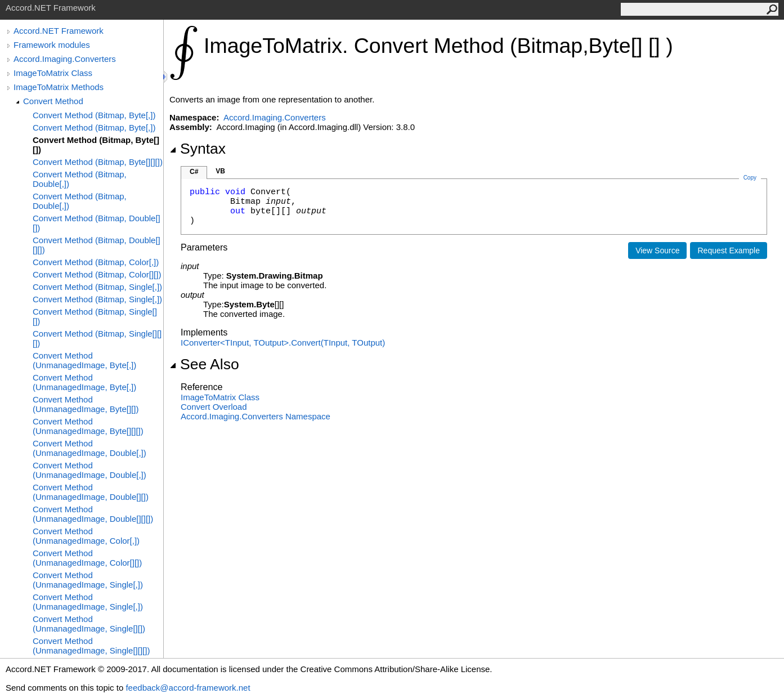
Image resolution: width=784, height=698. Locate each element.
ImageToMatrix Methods (59, 87)
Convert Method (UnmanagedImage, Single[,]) (88, 580)
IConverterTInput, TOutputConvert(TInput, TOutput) (283, 343)
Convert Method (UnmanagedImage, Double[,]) (89, 448)
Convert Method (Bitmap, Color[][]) (97, 274)
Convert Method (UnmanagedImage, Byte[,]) (84, 360)
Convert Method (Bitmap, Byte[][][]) (98, 162)
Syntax (198, 149)
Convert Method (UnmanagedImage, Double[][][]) (93, 514)
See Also (204, 364)
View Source (657, 250)
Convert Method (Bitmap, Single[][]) (95, 316)
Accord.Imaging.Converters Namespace (256, 416)
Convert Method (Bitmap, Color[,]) (96, 262)
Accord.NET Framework (59, 31)
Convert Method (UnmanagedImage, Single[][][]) (91, 646)
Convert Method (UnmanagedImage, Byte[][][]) (88, 426)
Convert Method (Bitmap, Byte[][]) (96, 145)
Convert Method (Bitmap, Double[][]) (97, 223)
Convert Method (53, 101)
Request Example (729, 250)
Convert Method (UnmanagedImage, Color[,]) (86, 536)
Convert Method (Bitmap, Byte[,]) (94, 115)
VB (220, 171)
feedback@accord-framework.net (188, 688)
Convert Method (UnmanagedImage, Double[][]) (91, 492)
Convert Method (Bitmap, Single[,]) (97, 287)
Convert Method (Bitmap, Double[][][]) (97, 245)
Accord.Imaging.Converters (65, 59)
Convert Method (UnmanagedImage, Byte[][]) (86, 404)
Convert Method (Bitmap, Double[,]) (80, 179)
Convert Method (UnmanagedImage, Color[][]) (87, 558)
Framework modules (52, 45)
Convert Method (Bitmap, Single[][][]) (97, 338)
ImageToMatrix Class (53, 73)
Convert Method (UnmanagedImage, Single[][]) (89, 624)
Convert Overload (214, 407)
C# (194, 172)
